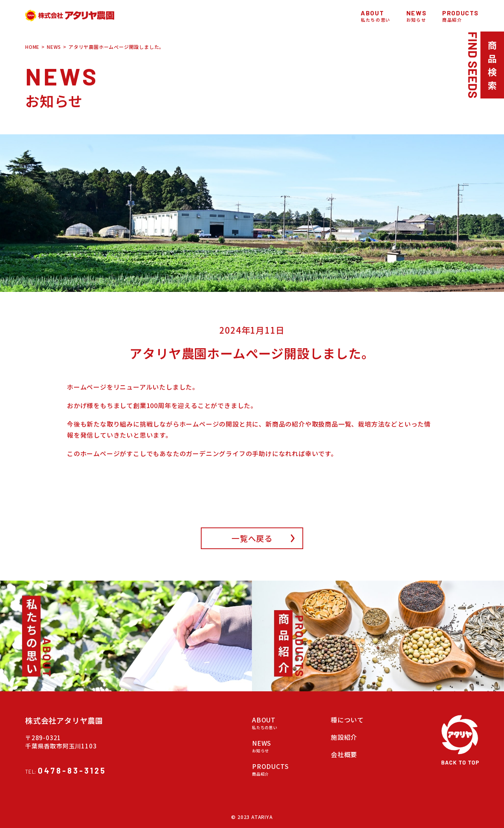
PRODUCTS (283, 769)
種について (347, 720)
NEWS (54, 47)
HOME (32, 47)
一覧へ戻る (252, 538)
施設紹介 (344, 737)
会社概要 (344, 754)
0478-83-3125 (72, 770)
